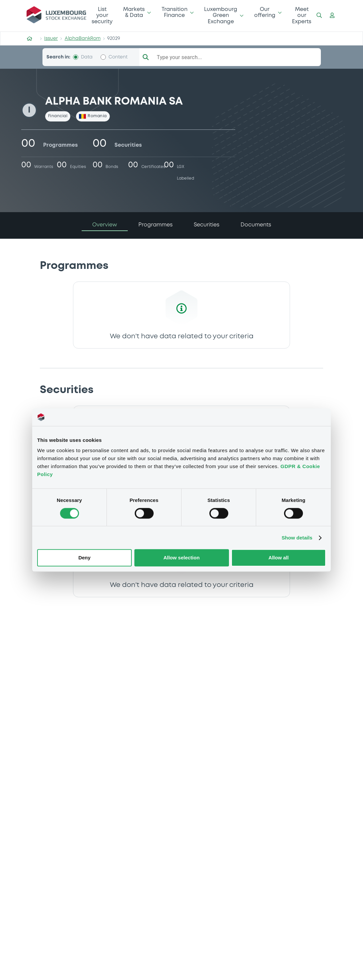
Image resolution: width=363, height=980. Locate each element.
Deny (84, 558)
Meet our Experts (302, 16)
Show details (297, 538)
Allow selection (181, 558)
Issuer (51, 39)
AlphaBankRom (83, 39)
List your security (102, 16)
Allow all (279, 558)
